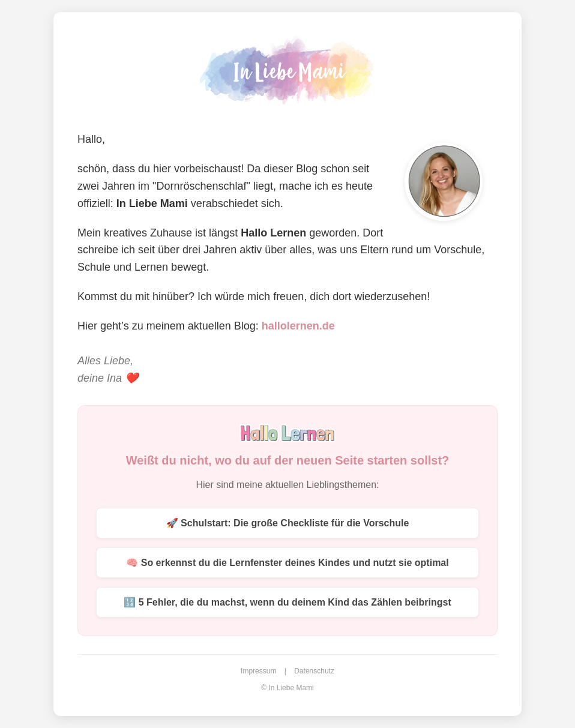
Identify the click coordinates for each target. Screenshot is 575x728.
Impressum (258, 671)
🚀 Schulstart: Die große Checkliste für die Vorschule (288, 523)
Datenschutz (314, 671)
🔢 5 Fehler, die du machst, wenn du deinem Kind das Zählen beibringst (287, 602)
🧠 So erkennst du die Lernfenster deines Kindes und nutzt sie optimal (287, 563)
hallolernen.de (298, 326)
